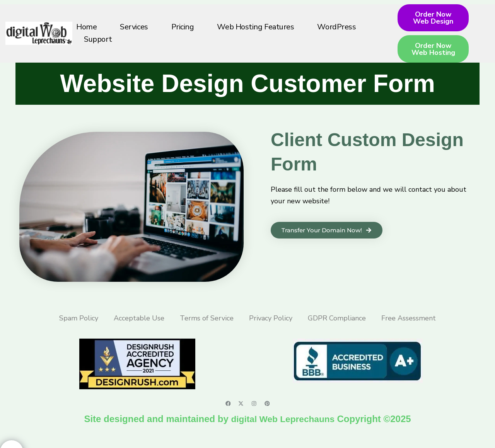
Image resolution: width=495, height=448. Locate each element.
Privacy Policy (271, 329)
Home (86, 33)
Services (134, 33)
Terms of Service (207, 329)
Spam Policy (79, 329)
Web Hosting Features (255, 33)
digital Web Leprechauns (284, 430)
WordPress (336, 33)
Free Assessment (409, 329)
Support (98, 45)
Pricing (183, 33)
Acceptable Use (139, 329)
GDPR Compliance (337, 329)
